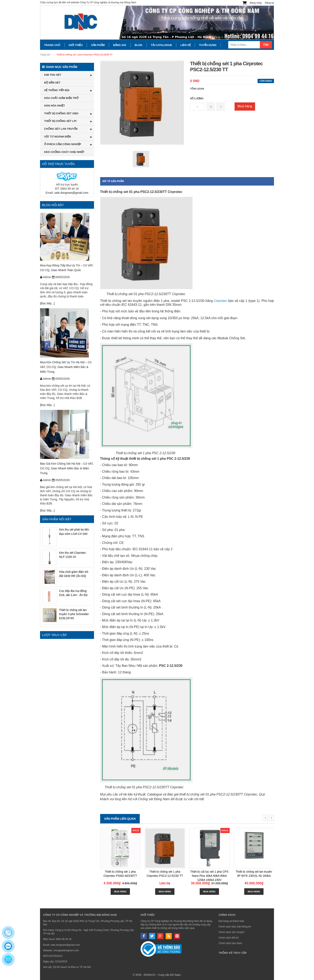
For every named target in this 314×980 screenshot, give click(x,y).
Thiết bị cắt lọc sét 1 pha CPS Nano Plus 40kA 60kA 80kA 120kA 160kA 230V (209, 876)
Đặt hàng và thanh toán (231, 921)
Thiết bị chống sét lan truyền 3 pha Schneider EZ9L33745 (74, 614)
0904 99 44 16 (64, 939)
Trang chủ (45, 55)
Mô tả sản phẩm (113, 181)
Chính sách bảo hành (230, 943)
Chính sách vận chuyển (231, 932)
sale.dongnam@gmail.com (71, 193)
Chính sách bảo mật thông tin (235, 927)
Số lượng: (197, 99)
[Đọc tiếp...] (47, 303)
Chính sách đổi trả (229, 938)
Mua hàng (245, 106)
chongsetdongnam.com (66, 950)
